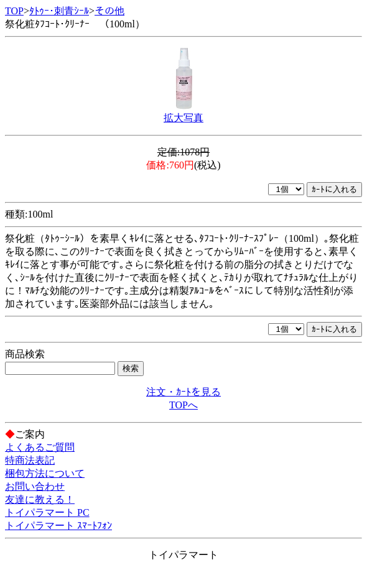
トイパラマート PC (47, 512)
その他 (109, 11)
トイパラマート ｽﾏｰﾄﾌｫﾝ (58, 526)
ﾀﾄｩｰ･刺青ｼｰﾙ (59, 11)
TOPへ (183, 405)
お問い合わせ (35, 486)
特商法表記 (30, 460)
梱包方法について (45, 473)
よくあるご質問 (40, 447)
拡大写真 (183, 118)
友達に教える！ (40, 499)
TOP (14, 11)
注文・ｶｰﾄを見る (183, 392)
